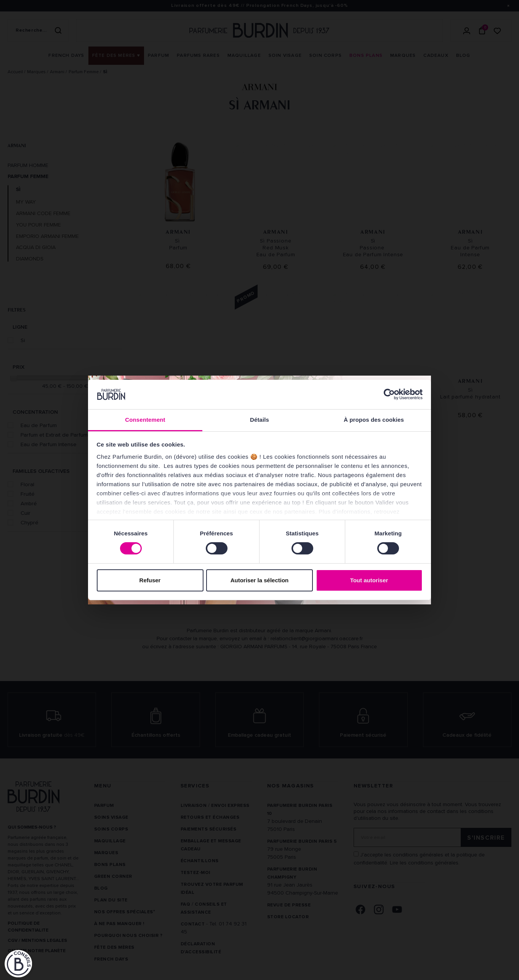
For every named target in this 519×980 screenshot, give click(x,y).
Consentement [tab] (145, 420)
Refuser (150, 580)
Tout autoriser (369, 580)
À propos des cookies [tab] (374, 420)
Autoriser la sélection (260, 580)
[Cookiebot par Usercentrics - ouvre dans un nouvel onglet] (389, 394)
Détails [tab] (259, 420)
